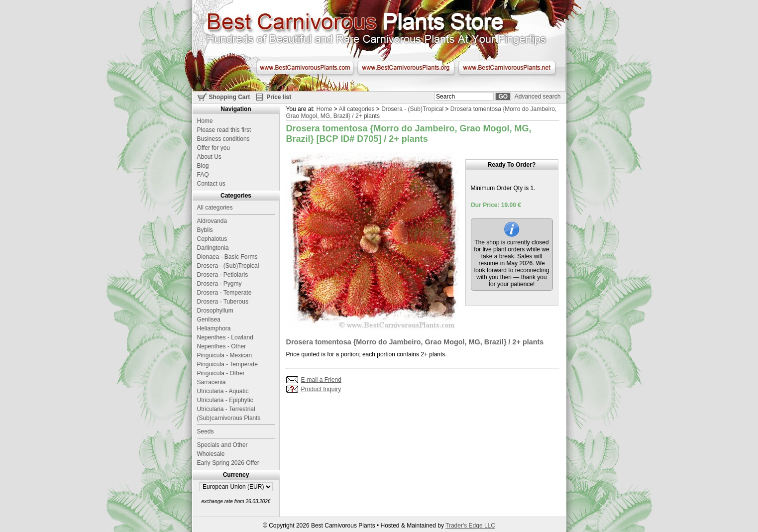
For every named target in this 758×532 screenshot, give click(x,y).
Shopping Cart (230, 97)
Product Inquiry (321, 389)
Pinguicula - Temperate (228, 364)
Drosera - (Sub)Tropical (412, 109)
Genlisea (209, 319)
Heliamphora (214, 328)
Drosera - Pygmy (219, 284)
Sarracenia (212, 382)
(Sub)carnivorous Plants (229, 418)
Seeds (206, 431)
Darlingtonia (213, 248)
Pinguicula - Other (221, 373)
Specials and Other (222, 445)
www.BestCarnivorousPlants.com (305, 68)
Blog (203, 166)
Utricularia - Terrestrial (226, 409)
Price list (279, 97)
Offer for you (214, 148)
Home (324, 109)
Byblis (205, 230)
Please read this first (224, 130)
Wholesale (211, 454)
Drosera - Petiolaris (223, 275)
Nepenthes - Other (222, 346)
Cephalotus (212, 239)
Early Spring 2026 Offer (228, 463)
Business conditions (223, 139)
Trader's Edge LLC (470, 526)
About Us (209, 157)
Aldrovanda (212, 221)
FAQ (203, 175)
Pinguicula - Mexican (225, 355)
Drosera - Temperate (224, 293)
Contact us (211, 184)
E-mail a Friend (321, 380)
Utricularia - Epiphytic (225, 400)
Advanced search (538, 97)
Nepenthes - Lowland (225, 337)
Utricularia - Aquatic (223, 391)
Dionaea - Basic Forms (227, 257)
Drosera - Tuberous (223, 302)
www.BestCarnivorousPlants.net (507, 68)
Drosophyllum (215, 311)
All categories (356, 109)
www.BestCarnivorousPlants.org (406, 68)
